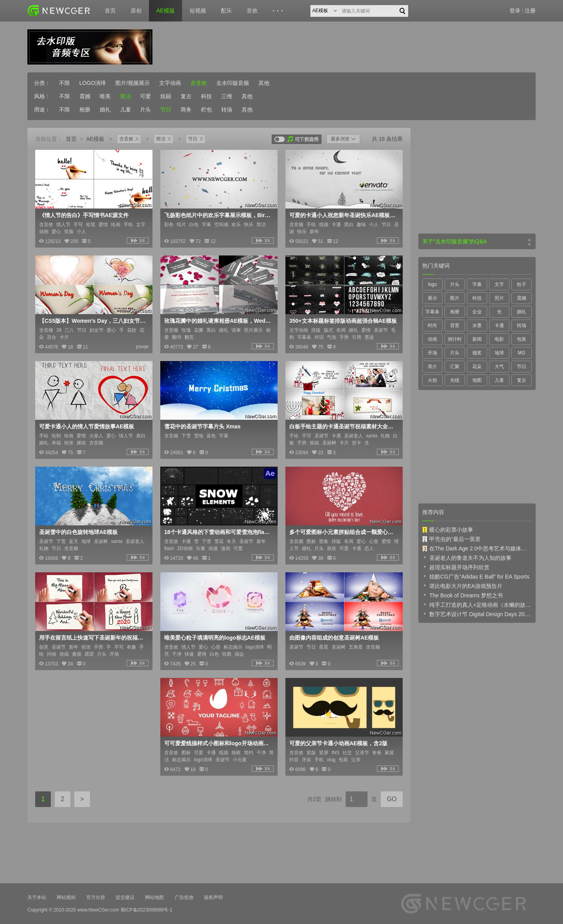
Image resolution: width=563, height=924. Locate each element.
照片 (499, 298)
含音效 (199, 83)
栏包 (206, 110)
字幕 (477, 284)
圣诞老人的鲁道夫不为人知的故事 (467, 557)
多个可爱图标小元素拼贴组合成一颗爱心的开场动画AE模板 (343, 532)
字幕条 (432, 312)
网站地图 (154, 897)
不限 (65, 83)
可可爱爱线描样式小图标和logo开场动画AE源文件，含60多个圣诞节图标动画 (218, 743)
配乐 (226, 11)
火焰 (432, 380)
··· (279, 11)
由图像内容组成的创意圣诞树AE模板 (334, 638)
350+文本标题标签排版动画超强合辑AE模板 (343, 321)
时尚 (432, 325)
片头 (145, 110)
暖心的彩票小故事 (448, 530)
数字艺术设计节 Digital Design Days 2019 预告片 (477, 614)
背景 (455, 325)
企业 (477, 312)
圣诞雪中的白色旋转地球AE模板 (78, 532)
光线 (455, 380)
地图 (477, 380)
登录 (515, 11)
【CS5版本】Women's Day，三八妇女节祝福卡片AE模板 (93, 321)
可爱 (145, 96)
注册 (530, 11)
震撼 (85, 96)
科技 (206, 96)
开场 (432, 353)
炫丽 (166, 96)
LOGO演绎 (93, 83)
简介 (432, 367)
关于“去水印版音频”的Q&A (455, 241)
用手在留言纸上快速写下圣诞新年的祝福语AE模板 (93, 638)
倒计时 (455, 339)
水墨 (477, 325)
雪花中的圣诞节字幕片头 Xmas (202, 426)
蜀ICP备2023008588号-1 (146, 910)
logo (433, 284)
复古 (186, 96)
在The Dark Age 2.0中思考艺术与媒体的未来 (477, 548)
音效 (252, 11)
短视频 (198, 11)
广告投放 (184, 897)
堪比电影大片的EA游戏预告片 (462, 586)
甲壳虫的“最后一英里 (451, 539)
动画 (432, 339)
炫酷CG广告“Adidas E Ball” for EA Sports (476, 576)
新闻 (477, 339)
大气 (499, 367)
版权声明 (213, 897)
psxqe (142, 347)
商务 (186, 110)
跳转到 (333, 799)
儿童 (126, 110)
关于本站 (37, 897)
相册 (85, 110)
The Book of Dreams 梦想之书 (463, 595)
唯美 (105, 96)
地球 (499, 353)
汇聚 (455, 367)
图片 (455, 298)
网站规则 (66, 897)
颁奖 (477, 353)
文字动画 (170, 83)
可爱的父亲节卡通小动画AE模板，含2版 (338, 743)
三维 (227, 96)
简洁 (126, 96)
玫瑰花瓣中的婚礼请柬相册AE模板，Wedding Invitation (218, 321)
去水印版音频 (233, 83)
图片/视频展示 (133, 83)
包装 (522, 339)
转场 (227, 110)
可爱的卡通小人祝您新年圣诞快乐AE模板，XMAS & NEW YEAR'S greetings (343, 215)
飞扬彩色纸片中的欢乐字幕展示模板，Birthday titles (218, 215)
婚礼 (105, 110)
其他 (264, 83)
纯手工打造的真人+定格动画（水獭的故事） (477, 604)
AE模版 (166, 11)
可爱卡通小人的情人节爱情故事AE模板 (87, 426)
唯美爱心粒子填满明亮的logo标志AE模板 (215, 638)
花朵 (477, 367)
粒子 (522, 284)
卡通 (499, 325)
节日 (166, 110)
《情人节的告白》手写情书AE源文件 (84, 215)
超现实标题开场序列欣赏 (456, 567)
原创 (136, 11)
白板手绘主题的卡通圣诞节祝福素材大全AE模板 (343, 426)
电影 (499, 339)
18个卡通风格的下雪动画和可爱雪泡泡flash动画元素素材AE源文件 (218, 532)
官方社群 (96, 897)
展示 (432, 298)
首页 (110, 11)
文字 (499, 284)
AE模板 (95, 139)
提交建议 (125, 897)
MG (521, 353)
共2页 (314, 799)
